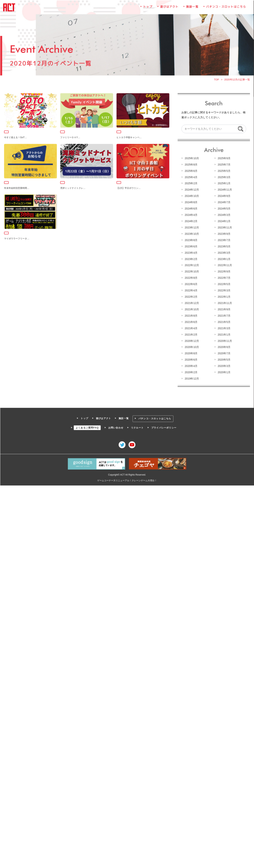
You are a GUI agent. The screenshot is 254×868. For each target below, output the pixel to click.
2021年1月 (223, 334)
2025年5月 (223, 171)
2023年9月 (223, 234)
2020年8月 (191, 353)
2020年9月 (223, 346)
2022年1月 (223, 296)
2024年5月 (223, 209)
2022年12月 (191, 265)
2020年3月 (223, 365)
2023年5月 (223, 246)
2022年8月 (191, 278)
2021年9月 (223, 309)
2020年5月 (223, 359)
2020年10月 (191, 346)
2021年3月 (223, 328)
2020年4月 (191, 365)
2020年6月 (191, 359)
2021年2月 (191, 334)
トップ (148, 8)
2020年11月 (224, 340)
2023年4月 (191, 253)
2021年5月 (223, 321)
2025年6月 (191, 171)
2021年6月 (191, 321)
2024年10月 (191, 196)
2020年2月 (191, 372)
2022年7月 (223, 278)
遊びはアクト (169, 8)
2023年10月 (191, 234)
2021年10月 (191, 309)
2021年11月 (224, 303)
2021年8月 (191, 315)
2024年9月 (223, 196)
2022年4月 (191, 290)
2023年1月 (223, 259)
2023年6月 (191, 246)
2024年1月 (223, 221)
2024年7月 (223, 203)
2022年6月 (191, 284)
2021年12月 (191, 303)
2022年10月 (191, 271)
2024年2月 (191, 221)
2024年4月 (191, 215)
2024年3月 (223, 215)
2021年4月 (191, 328)
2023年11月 (224, 228)
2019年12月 (191, 378)
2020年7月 (223, 353)
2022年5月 (223, 284)
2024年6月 (191, 209)
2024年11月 (224, 190)
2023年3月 (223, 253)
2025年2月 (191, 184)
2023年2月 (191, 259)
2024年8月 (191, 203)
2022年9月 (223, 271)
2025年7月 (223, 165)
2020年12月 (191, 340)
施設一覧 (192, 8)
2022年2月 (191, 296)
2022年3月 (223, 290)
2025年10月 (191, 159)
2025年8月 (191, 165)
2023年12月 (191, 228)
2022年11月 (224, 265)
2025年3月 (223, 177)
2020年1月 (223, 372)
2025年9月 (223, 159)
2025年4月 (191, 177)
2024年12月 (191, 190)
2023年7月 (223, 240)
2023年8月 (191, 240)
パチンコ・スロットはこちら (226, 8)
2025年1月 (223, 184)
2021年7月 (223, 315)
